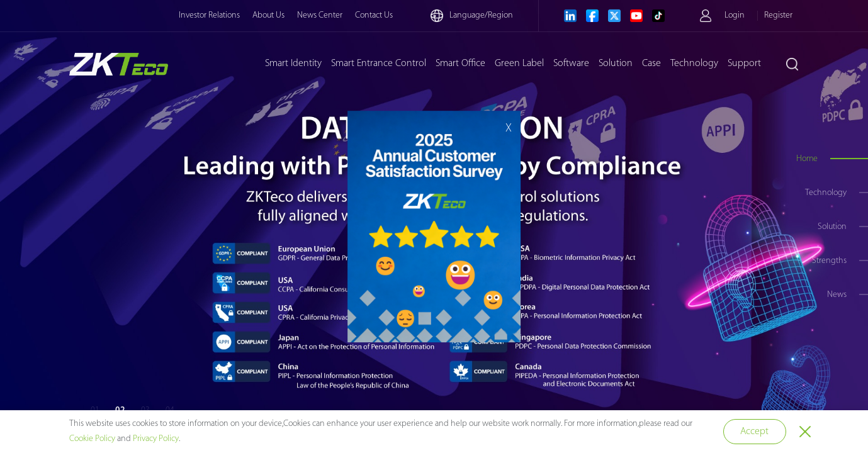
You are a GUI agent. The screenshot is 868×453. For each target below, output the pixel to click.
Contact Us (374, 15)
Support (744, 64)
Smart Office (460, 64)
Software (571, 64)
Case (651, 64)
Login (735, 15)
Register (778, 15)
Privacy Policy (156, 439)
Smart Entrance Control (379, 64)
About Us (268, 15)
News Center (320, 15)
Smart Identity (293, 64)
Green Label (519, 64)
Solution (616, 64)
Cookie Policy (92, 439)
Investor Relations (209, 15)
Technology (694, 64)
